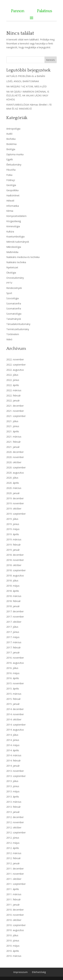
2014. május (13, 745)
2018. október (14, 565)
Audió (9, 134)
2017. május (13, 637)
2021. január (13, 447)
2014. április (13, 750)
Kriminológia (13, 226)
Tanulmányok (14, 319)
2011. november (15, 874)
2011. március (14, 894)
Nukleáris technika (16, 262)
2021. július (12, 421)
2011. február (13, 899)
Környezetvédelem (16, 216)
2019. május (13, 529)
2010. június (13, 941)
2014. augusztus (15, 730)
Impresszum (20, 972)
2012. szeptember (16, 832)
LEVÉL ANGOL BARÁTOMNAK (23, 81)
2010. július (12, 935)
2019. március (14, 539)
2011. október (14, 879)
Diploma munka (15, 154)
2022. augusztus (15, 370)
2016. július (12, 668)
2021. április (13, 431)
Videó (9, 339)
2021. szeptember (16, 416)
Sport (9, 293)
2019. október (14, 509)
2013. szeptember (16, 776)
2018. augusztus (15, 575)
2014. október (14, 719)
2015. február (13, 699)
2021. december (15, 406)
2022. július (12, 375)
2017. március (14, 642)
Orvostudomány (15, 278)
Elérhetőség (39, 972)
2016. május (13, 673)
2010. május (13, 946)
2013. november (15, 771)
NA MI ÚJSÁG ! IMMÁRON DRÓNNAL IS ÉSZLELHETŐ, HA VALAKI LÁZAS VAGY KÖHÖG (28, 96)
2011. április (13, 889)
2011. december (15, 869)
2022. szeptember (16, 365)
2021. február (13, 442)
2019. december (15, 498)
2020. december (15, 452)
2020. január (13, 493)
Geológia (11, 185)
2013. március (14, 802)
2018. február (13, 601)
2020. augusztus (15, 473)
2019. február (13, 545)
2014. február (13, 761)
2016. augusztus (15, 663)
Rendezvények (14, 288)
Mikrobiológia (14, 247)
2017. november (15, 617)
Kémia (10, 211)
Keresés (50, 60)
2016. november (15, 658)
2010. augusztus (15, 930)
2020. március (14, 488)
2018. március (14, 596)
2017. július (12, 627)
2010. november (15, 915)
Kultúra (10, 232)
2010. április (13, 951)
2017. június (13, 632)
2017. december (15, 611)
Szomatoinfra (14, 303)
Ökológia (11, 273)
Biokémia (11, 144)
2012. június (13, 838)
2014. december (15, 709)
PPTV (9, 283)
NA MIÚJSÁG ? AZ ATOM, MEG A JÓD (26, 86)
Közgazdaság (14, 221)
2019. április (13, 534)
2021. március (14, 437)
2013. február (13, 807)
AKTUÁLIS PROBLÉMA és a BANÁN (26, 76)
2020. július (12, 478)
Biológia (11, 149)
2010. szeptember (16, 925)
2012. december (15, 817)
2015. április (13, 689)
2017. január (13, 652)
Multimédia (12, 252)
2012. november (15, 822)
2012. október (14, 827)
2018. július (12, 581)
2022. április (13, 385)
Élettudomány (14, 165)
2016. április (13, 678)
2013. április (13, 797)
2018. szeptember (16, 570)
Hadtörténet (13, 195)
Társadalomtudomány (18, 324)
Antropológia (13, 129)
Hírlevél (10, 201)
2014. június (13, 740)
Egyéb (10, 159)
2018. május (13, 586)
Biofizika (11, 139)
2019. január (13, 550)
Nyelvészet (12, 267)
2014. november (15, 714)
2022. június (13, 380)
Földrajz (11, 180)
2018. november (15, 560)
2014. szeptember (16, 725)
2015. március (14, 694)
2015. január (13, 704)
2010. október (14, 920)
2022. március (14, 390)
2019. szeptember (16, 514)
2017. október (14, 622)
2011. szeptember (16, 884)
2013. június (13, 786)
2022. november (15, 359)
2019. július (12, 519)
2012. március (14, 853)
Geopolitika (12, 190)
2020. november (15, 457)
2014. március (14, 755)
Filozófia (11, 170)
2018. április (13, 591)
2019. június (13, 524)
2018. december (15, 555)
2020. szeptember (16, 467)
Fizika (9, 175)
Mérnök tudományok (18, 242)
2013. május (13, 791)
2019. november (15, 503)
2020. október (14, 462)
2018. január (13, 606)
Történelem (13, 334)
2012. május (13, 843)
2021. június (13, 426)
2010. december (15, 910)
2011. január (13, 905)
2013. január (13, 812)
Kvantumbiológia (15, 237)
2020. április (13, 483)
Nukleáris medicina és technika (23, 257)
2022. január (13, 400)
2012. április (13, 848)
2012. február (13, 858)
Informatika (13, 206)
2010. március (14, 956)
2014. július (12, 735)
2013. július (12, 781)
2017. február (13, 647)
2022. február (13, 395)
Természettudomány (18, 329)
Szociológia (12, 298)
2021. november (15, 411)
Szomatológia (14, 314)
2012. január (13, 863)
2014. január (13, 766)
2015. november (15, 683)
